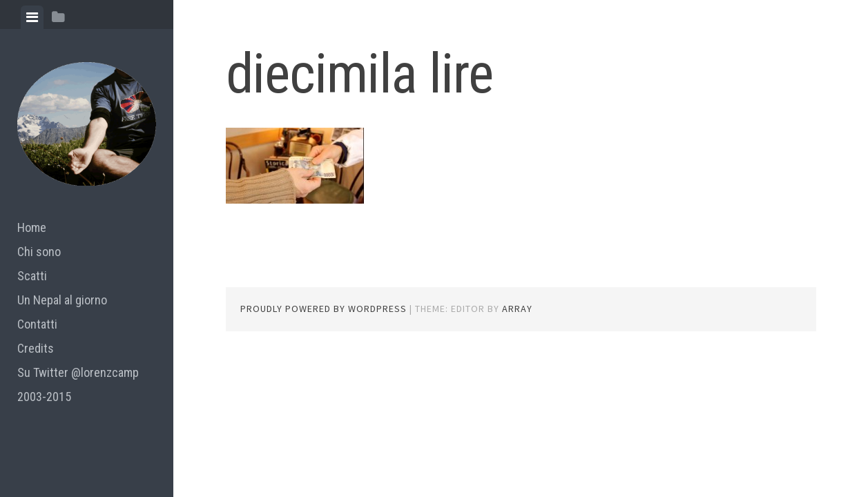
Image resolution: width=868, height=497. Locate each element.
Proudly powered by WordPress (324, 309)
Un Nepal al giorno (62, 300)
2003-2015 (44, 397)
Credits (36, 348)
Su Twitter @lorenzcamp (78, 372)
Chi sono (39, 252)
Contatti (37, 324)
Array (517, 309)
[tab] (32, 17)
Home (32, 227)
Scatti (32, 276)
